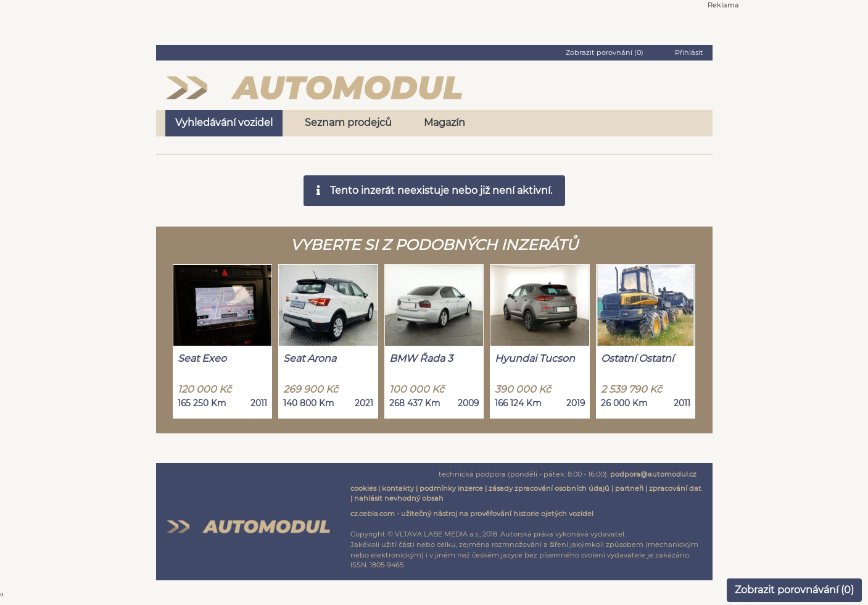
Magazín (444, 123)
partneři (629, 488)
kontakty (398, 488)
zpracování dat (675, 488)
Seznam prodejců (348, 123)
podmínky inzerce (451, 488)
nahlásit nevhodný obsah (399, 498)
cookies (363, 488)
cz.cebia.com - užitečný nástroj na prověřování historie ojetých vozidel (472, 514)
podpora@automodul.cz (653, 474)
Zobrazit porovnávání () (794, 590)
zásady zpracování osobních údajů (549, 488)
